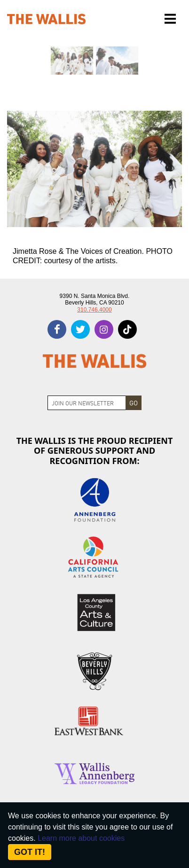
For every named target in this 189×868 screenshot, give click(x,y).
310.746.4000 (94, 310)
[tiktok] (127, 329)
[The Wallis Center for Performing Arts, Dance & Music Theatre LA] (46, 19)
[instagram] (104, 329)
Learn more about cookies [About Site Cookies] (81, 838)
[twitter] (80, 329)
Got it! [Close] (30, 852)
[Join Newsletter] (87, 403)
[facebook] (57, 329)
